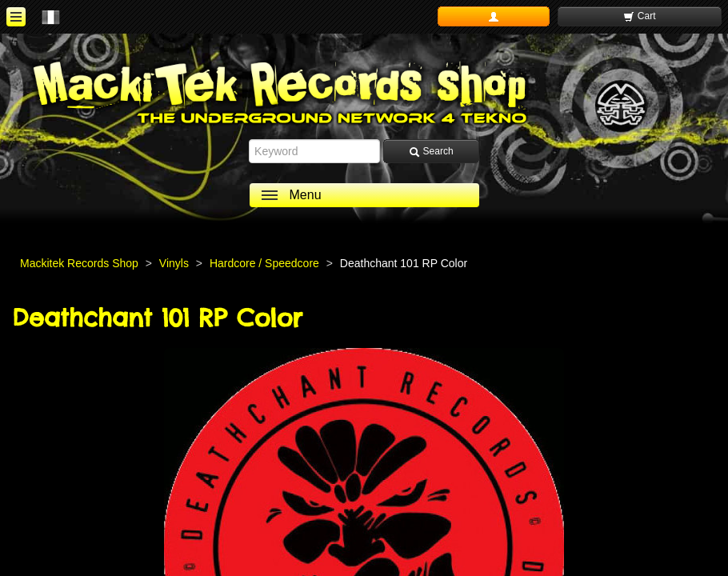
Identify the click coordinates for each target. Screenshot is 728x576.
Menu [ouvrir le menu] (306, 195)
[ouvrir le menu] (16, 17)
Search (431, 152)
